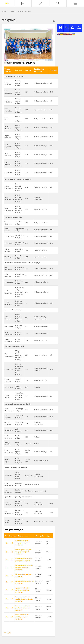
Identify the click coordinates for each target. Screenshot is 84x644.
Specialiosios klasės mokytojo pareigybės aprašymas (22, 590)
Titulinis (4, 11)
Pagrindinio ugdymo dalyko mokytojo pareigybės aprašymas (24, 568)
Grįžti (9, 633)
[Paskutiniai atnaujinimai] (40, 3)
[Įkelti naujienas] (23, 3)
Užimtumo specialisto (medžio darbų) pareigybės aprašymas (24, 599)
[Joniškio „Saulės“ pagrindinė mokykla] (7, 3)
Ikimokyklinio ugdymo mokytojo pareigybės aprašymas (22, 543)
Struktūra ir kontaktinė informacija (20, 11)
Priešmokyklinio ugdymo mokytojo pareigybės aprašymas (23, 552)
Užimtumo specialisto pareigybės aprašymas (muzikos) (23, 608)
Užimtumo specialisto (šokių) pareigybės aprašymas (22, 617)
